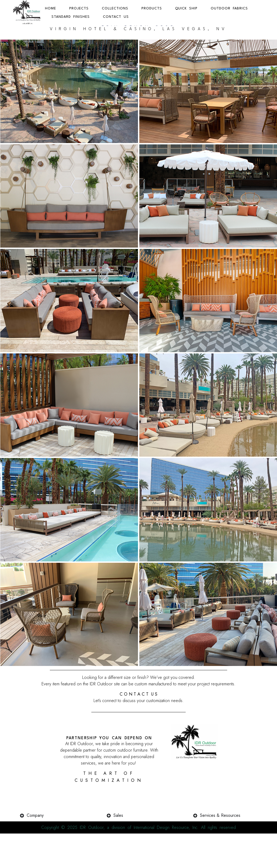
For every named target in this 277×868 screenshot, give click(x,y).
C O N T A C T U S (138, 702)
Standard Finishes (71, 17)
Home (51, 8)
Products (152, 8)
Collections (115, 8)
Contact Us (116, 17)
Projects (79, 8)
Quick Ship (186, 8)
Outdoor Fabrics (229, 8)
